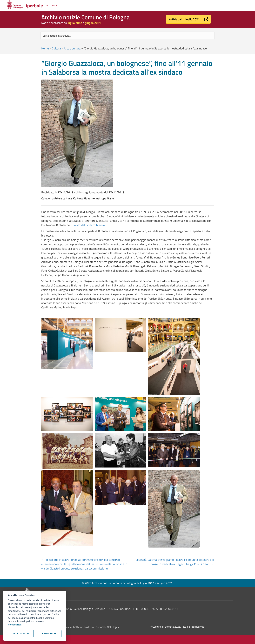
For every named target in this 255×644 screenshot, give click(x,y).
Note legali (113, 627)
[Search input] (127, 36)
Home (45, 48)
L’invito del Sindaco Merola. (89, 225)
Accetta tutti (21, 634)
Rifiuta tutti (49, 634)
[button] (188, 19)
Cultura (56, 48)
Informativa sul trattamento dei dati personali (81, 627)
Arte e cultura (72, 48)
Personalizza (15, 625)
